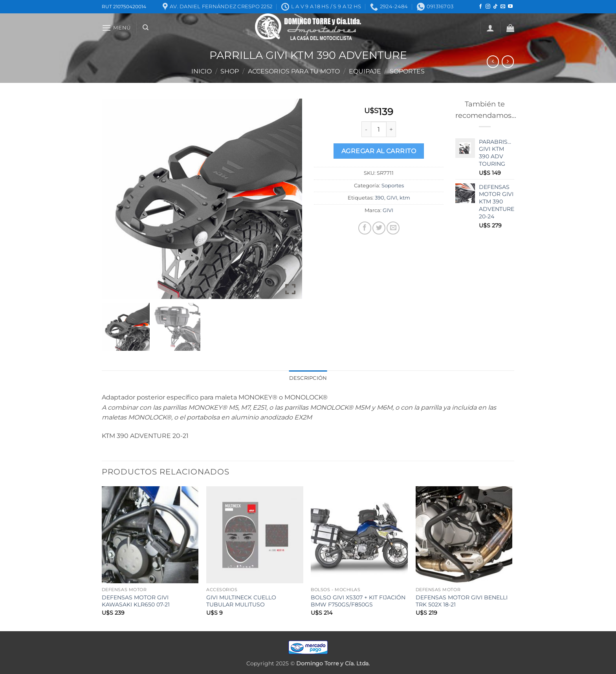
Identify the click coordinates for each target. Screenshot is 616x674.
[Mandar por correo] (393, 228)
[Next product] (493, 61)
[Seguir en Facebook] (480, 7)
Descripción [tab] (308, 378)
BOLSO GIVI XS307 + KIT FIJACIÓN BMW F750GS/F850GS (358, 601)
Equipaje (365, 71)
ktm (405, 198)
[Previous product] (508, 61)
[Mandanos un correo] (503, 7)
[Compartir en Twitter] (379, 228)
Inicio (202, 71)
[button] (116, 28)
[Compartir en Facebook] (365, 228)
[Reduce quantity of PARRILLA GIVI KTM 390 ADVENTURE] (366, 129)
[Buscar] (146, 27)
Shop (230, 71)
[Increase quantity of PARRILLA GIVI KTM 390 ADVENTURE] (391, 129)
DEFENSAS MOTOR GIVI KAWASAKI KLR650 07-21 (136, 601)
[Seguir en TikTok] (495, 7)
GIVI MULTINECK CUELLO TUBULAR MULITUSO (241, 601)
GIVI (392, 198)
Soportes (407, 71)
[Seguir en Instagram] (488, 7)
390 (379, 198)
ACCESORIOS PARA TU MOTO (294, 71)
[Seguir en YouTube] (510, 7)
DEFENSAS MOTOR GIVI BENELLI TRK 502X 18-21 (462, 601)
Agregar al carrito (379, 151)
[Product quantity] (379, 129)
